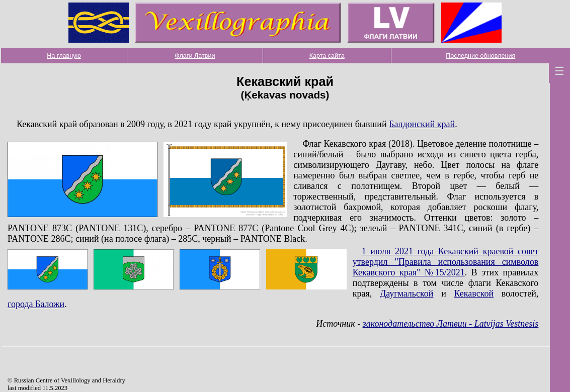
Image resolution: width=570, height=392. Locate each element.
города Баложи (36, 304)
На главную (64, 56)
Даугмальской (407, 293)
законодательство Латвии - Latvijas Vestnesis (451, 324)
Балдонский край (422, 124)
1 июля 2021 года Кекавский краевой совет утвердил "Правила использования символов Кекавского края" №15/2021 (446, 262)
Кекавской (474, 293)
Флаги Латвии (195, 56)
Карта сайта (327, 56)
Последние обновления (480, 56)
